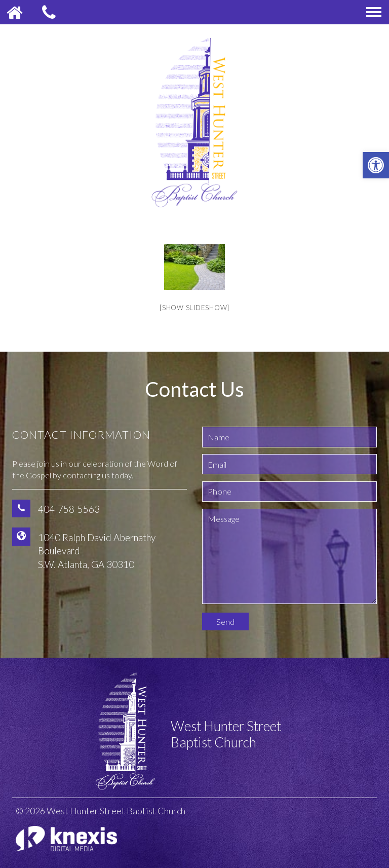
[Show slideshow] (194, 308)
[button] (376, 165)
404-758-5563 (69, 509)
